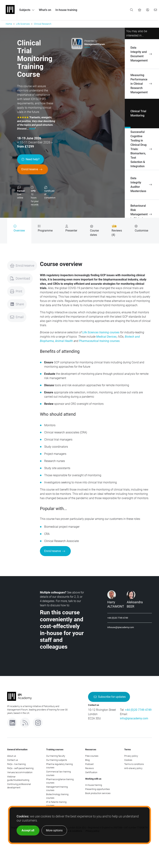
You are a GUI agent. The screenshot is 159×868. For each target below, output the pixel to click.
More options (54, 830)
